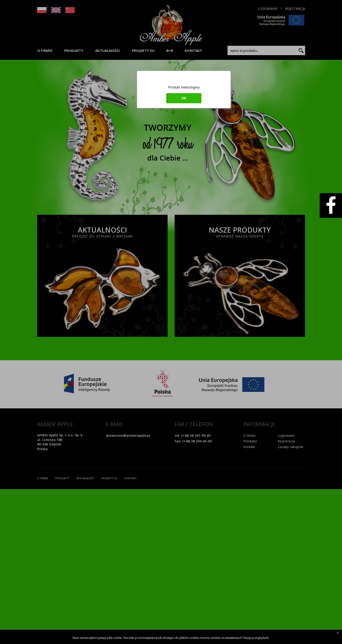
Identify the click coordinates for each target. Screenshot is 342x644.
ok (184, 98)
